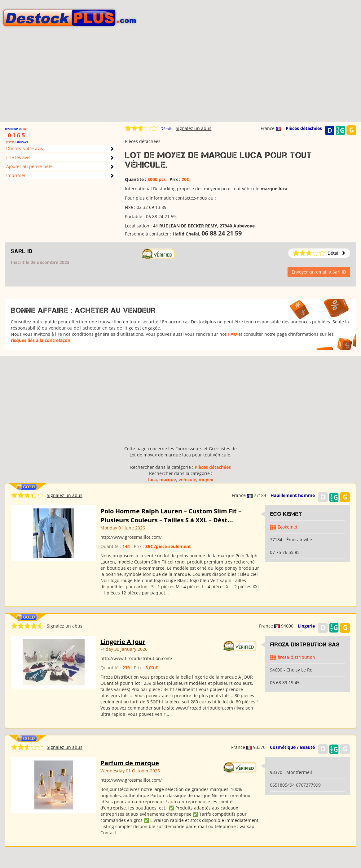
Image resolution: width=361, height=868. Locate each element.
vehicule (187, 479)
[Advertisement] (180, 79)
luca (152, 479)
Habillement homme (293, 495)
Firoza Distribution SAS (305, 645)
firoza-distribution (296, 657)
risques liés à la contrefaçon (41, 340)
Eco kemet (286, 514)
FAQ (233, 334)
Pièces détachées (304, 128)
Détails (167, 129)
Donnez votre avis (25, 148)
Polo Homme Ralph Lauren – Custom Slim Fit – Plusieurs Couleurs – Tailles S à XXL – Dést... (171, 516)
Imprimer (16, 175)
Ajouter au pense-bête (29, 166)
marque (168, 479)
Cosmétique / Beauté (292, 747)
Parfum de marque (130, 763)
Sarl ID (22, 251)
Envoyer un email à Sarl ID (319, 272)
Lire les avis (18, 157)
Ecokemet (288, 527)
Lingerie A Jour (123, 642)
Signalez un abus (194, 128)
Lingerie (306, 626)
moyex (206, 479)
